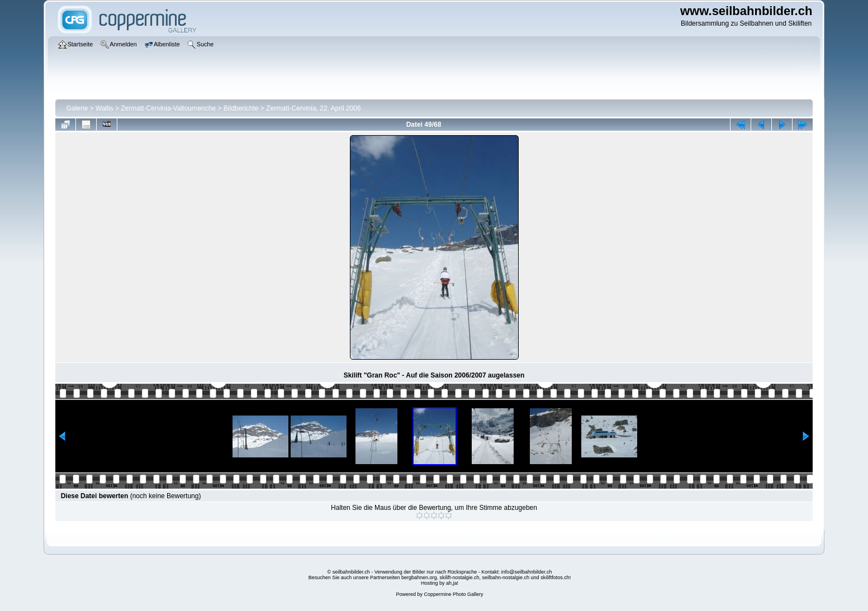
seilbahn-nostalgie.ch (506, 577)
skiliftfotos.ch (555, 577)
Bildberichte (241, 108)
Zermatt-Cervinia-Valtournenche (168, 108)
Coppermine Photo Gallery (453, 594)
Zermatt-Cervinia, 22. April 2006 (313, 108)
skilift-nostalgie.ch (460, 577)
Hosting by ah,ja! (440, 583)
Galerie (77, 108)
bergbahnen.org (419, 577)
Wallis (105, 108)
